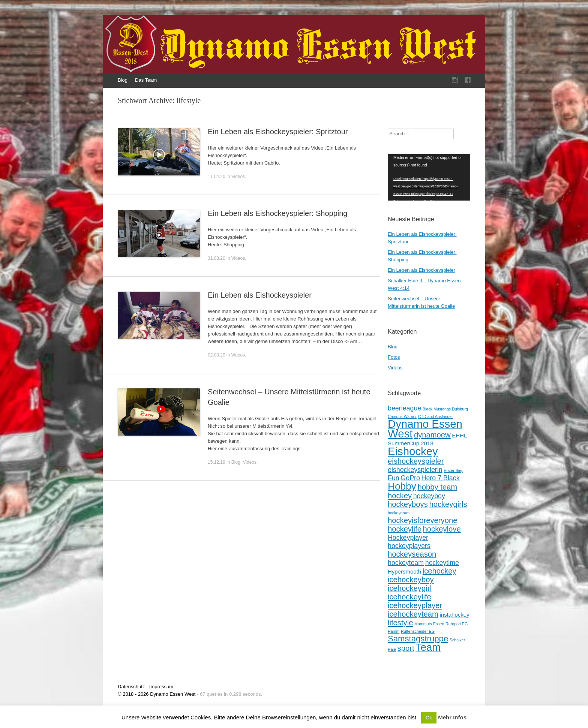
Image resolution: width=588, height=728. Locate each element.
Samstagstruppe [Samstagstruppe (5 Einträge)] (418, 639)
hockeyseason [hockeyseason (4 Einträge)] (412, 554)
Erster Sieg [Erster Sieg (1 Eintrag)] (454, 470)
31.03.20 (217, 258)
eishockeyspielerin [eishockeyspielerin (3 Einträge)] (415, 470)
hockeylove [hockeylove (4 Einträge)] (442, 529)
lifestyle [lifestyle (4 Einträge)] (400, 623)
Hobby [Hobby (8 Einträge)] (402, 486)
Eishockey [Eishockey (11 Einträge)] (413, 451)
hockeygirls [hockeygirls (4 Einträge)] (448, 504)
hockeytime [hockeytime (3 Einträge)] (442, 563)
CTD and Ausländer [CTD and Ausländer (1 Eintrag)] (436, 416)
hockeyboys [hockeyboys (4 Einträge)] (408, 504)
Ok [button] (429, 718)
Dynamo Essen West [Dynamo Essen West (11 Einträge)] (425, 429)
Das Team (146, 80)
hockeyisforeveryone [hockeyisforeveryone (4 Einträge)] (422, 520)
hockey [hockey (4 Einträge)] (400, 496)
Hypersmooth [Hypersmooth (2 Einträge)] (404, 571)
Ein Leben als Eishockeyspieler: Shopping (277, 213)
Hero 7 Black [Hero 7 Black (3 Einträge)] (441, 478)
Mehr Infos (452, 717)
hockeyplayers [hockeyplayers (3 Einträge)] (409, 546)
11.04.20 (217, 177)
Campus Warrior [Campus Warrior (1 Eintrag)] (402, 416)
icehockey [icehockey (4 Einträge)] (439, 571)
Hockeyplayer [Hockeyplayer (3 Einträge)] (408, 538)
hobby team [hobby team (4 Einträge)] (437, 487)
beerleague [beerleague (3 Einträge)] (404, 408)
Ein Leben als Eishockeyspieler (260, 295)
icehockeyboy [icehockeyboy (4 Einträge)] (411, 580)
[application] (429, 177)
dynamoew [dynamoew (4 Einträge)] (432, 435)
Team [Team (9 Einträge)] (428, 647)
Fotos (394, 357)
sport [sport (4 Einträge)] (406, 648)
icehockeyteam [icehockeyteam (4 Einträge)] (413, 614)
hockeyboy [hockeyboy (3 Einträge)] (429, 496)
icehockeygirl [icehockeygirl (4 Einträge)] (410, 588)
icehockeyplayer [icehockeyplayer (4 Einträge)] (415, 605)
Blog (123, 80)
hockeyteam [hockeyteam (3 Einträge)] (406, 563)
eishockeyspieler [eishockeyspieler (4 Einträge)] (416, 461)
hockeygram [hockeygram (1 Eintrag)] (399, 513)
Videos (238, 177)
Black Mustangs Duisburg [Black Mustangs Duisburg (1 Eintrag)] (445, 409)
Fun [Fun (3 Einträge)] (394, 478)
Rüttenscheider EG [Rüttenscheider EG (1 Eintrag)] (418, 631)
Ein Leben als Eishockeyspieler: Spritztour (278, 132)
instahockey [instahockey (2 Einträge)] (454, 615)
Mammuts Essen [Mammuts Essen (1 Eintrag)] (429, 624)
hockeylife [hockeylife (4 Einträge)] (405, 529)
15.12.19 (217, 462)
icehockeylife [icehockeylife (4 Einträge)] (409, 597)
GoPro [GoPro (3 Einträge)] (410, 478)
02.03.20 (217, 355)
